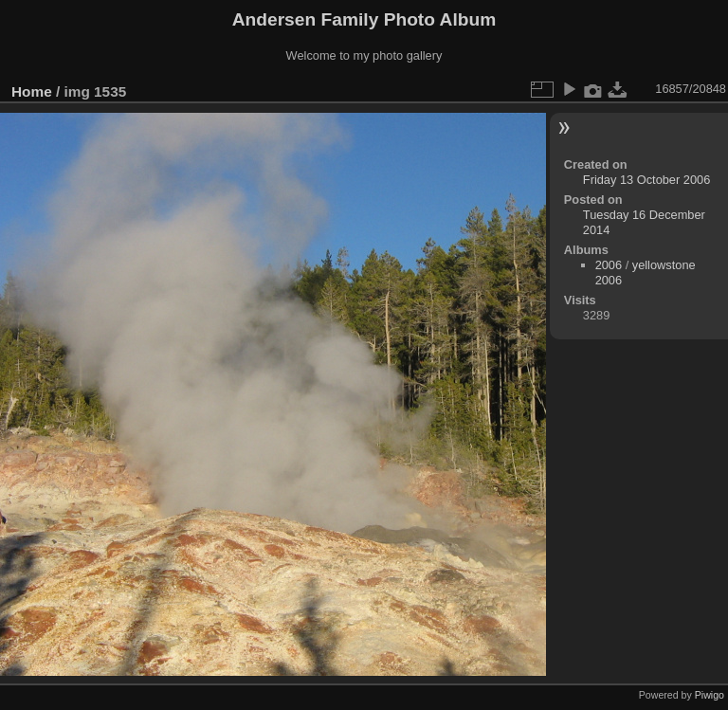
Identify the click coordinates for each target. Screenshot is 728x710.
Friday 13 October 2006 (646, 180)
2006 (609, 265)
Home (32, 91)
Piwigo (710, 695)
